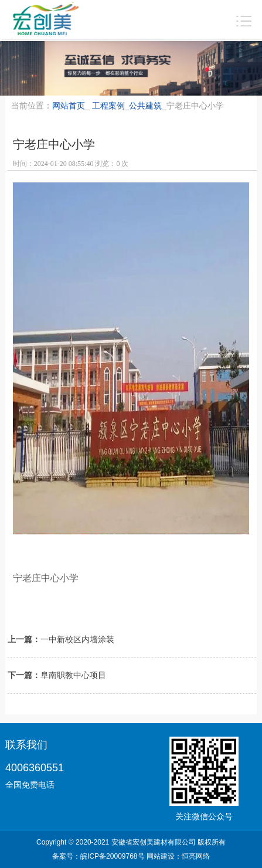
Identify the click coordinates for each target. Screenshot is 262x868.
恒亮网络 (196, 856)
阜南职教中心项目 (73, 675)
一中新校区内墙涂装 (77, 640)
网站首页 (69, 106)
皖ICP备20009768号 (112, 856)
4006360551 (35, 768)
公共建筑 (145, 106)
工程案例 (108, 106)
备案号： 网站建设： (131, 856)
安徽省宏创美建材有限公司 (154, 842)
